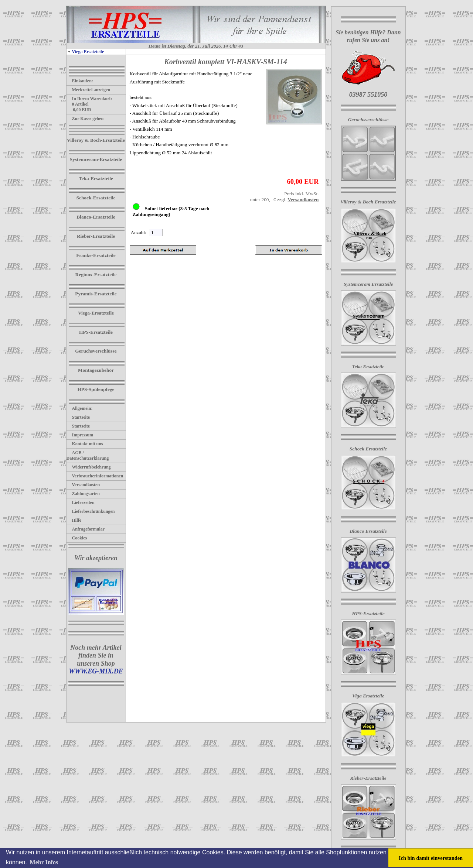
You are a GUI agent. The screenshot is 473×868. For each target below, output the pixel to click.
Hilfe (74, 520)
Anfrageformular (86, 529)
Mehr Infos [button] (44, 862)
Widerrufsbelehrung (89, 467)
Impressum (80, 435)
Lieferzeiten (81, 502)
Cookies (77, 538)
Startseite (78, 417)
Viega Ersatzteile (85, 52)
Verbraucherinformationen (95, 476)
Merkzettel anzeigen (89, 90)
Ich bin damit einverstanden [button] (431, 858)
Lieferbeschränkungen (91, 511)
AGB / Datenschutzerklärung (88, 455)
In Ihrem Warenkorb (89, 99)
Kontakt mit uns (85, 444)
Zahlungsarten (83, 494)
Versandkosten (83, 485)
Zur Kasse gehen (85, 119)
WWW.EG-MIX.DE (96, 671)
